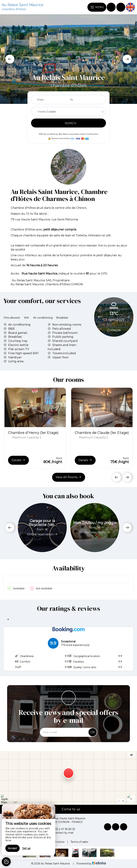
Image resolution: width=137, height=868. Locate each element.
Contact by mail (61, 833)
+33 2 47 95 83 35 (62, 829)
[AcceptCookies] (6, 862)
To (72, 100)
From (40, 100)
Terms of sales (79, 842)
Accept (12, 848)
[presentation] (10, 59)
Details (18, 460)
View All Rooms (69, 477)
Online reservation (42, 534)
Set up (26, 848)
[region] (29, 830)
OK (93, 732)
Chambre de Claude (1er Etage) (102, 433)
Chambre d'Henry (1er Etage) (33, 433)
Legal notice (57, 842)
